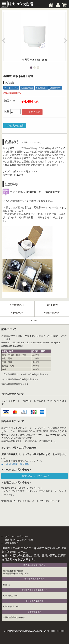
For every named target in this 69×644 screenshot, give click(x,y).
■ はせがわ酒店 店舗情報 (15, 464)
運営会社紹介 (12, 543)
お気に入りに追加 (15, 126)
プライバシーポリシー (16, 536)
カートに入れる (32, 112)
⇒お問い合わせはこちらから (34, 476)
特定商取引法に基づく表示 (19, 540)
